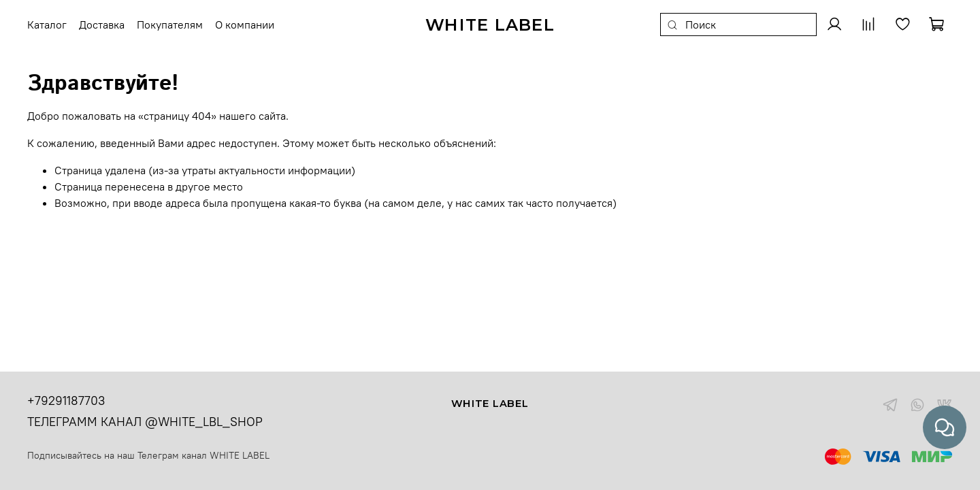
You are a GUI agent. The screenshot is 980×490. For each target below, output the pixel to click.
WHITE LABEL (240, 455)
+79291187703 (66, 401)
